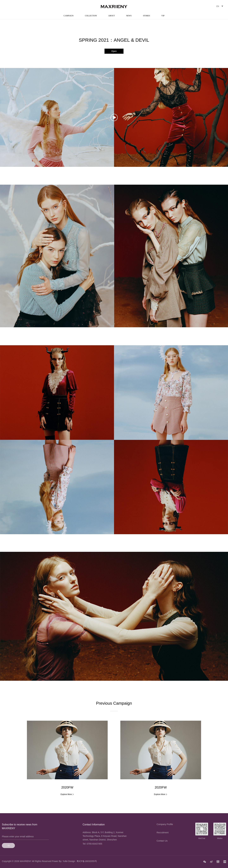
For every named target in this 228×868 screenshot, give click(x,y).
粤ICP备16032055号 (87, 861)
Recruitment (163, 833)
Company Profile (165, 824)
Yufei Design (69, 861)
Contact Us (162, 841)
